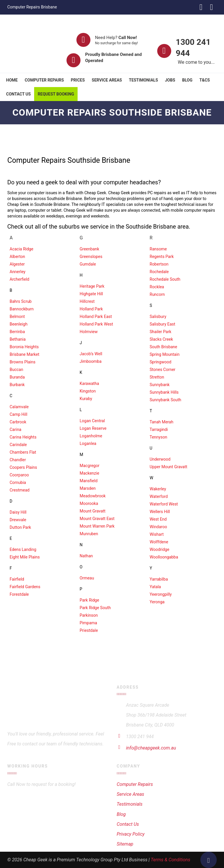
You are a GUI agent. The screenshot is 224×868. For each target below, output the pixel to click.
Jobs (170, 80)
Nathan (86, 556)
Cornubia (18, 482)
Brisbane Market (24, 354)
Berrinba (17, 332)
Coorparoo (19, 475)
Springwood (160, 362)
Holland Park (91, 309)
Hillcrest (87, 301)
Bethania (18, 339)
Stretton (157, 377)
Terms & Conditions (170, 860)
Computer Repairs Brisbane (32, 7)
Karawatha (89, 383)
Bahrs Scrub (21, 301)
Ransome (158, 249)
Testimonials (143, 80)
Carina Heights (23, 437)
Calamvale (19, 407)
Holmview (89, 332)
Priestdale (89, 630)
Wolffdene (159, 542)
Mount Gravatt (93, 511)
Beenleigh (19, 324)
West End (158, 519)
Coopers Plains (23, 467)
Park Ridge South (95, 608)
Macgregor (90, 466)
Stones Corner (162, 370)
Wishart (157, 534)
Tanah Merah (161, 422)
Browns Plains (22, 362)
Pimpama (88, 623)
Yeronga (157, 602)
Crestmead (20, 490)
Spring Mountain (164, 354)
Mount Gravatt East (97, 519)
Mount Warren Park (97, 526)
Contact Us (18, 94)
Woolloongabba (164, 557)
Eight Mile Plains (25, 557)
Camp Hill (19, 414)
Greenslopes (91, 257)
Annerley (17, 272)
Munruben (89, 534)
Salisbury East (162, 324)
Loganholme (91, 436)
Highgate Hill (91, 294)
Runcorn (157, 294)
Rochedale (159, 272)
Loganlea (88, 443)
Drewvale (18, 520)
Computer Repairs (44, 80)
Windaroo (158, 527)
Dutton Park (20, 527)
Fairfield (17, 579)
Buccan (16, 370)
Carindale (18, 445)
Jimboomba (91, 361)
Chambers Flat (23, 452)
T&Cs (205, 80)
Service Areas (107, 80)
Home (12, 80)
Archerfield (19, 279)
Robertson (159, 264)
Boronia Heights (24, 347)
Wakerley (158, 489)
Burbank (17, 385)
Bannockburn (22, 309)
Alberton (17, 257)
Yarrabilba (159, 579)
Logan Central (92, 421)
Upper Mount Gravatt (168, 467)
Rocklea (157, 287)
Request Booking (56, 94)
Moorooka (89, 503)
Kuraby (86, 399)
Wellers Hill (160, 512)
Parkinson (89, 615)
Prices (78, 80)
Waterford (159, 496)
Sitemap (125, 844)
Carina (15, 429)
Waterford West (164, 504)
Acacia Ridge (21, 249)
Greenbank (89, 249)
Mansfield (89, 481)
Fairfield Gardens (25, 587)
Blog (187, 80)
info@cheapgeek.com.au (151, 748)
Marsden (88, 488)
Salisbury (158, 317)
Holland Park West (96, 324)
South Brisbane (163, 347)
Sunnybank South (165, 400)
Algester (17, 264)
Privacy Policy (131, 834)
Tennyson (158, 437)
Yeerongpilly (161, 594)
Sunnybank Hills (164, 392)
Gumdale (88, 264)
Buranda (17, 377)
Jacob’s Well (91, 354)
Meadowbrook (93, 496)
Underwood (160, 459)
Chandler (18, 460)
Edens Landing (23, 549)
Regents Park (162, 257)
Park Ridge (89, 600)
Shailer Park (160, 332)
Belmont (17, 317)
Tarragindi (159, 429)
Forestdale (19, 594)
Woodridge (159, 549)
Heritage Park (92, 286)
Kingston (88, 391)
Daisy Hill (18, 512)
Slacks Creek (161, 339)
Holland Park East (96, 317)
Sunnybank (160, 385)
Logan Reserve (93, 428)
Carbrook (18, 422)
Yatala (155, 587)
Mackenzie (89, 473)
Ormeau (87, 578)
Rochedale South (165, 279)
